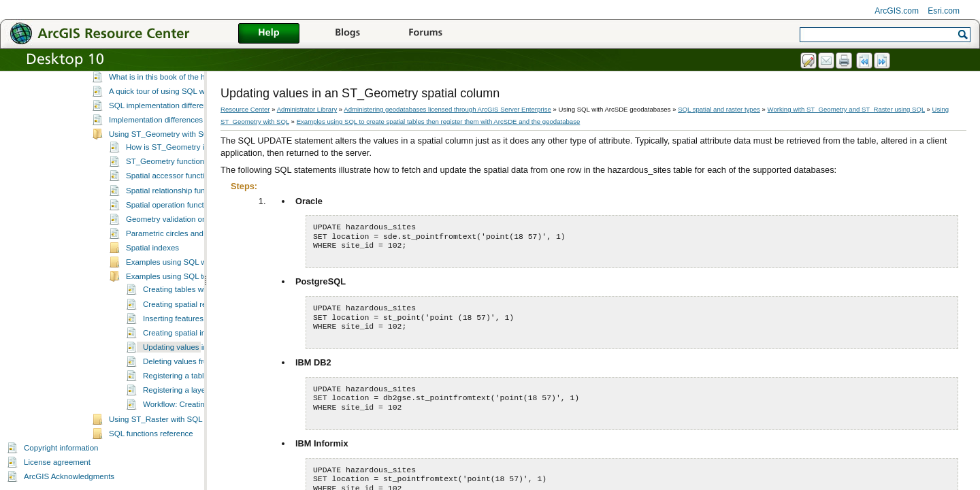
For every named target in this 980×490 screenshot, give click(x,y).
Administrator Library (307, 109)
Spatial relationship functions (176, 191)
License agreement (57, 462)
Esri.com (944, 11)
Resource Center (245, 109)
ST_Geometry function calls (174, 161)
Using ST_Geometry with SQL (161, 134)
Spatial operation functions (172, 205)
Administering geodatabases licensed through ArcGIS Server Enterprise (447, 109)
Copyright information (61, 448)
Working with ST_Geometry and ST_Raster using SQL (846, 109)
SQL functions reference (151, 434)
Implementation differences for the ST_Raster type (196, 120)
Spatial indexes (152, 248)
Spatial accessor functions (171, 176)
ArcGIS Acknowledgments (69, 476)
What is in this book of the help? (164, 77)
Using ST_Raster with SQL (156, 419)
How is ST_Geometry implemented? (189, 147)
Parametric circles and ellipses (179, 233)
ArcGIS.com (897, 11)
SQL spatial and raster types (719, 109)
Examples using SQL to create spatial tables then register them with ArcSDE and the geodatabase (439, 121)
